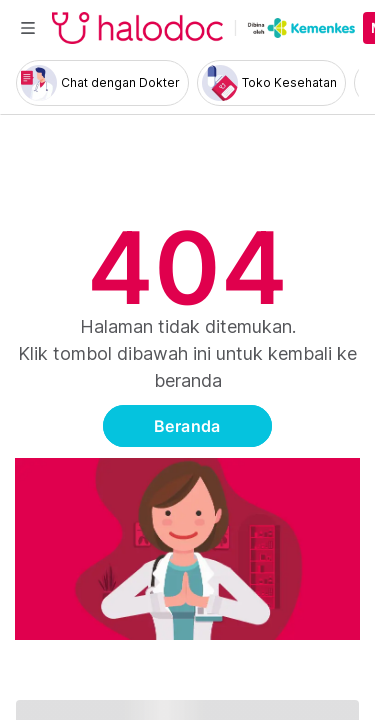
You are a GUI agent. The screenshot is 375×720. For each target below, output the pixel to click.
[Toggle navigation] (28, 28)
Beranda (187, 426)
